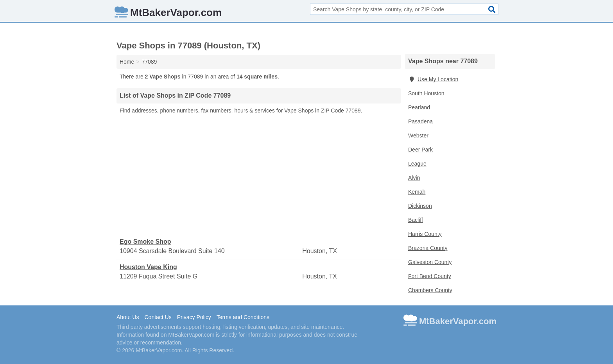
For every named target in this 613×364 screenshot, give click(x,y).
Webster (418, 136)
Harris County (425, 234)
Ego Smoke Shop (145, 242)
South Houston (426, 93)
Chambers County (430, 290)
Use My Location (433, 79)
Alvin (414, 178)
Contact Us (158, 317)
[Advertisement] (259, 176)
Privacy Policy (194, 317)
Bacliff (416, 220)
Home (127, 62)
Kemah (417, 192)
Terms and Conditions (243, 317)
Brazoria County (428, 248)
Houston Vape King (148, 267)
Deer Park (420, 150)
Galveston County (430, 262)
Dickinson (420, 206)
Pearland (419, 107)
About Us (128, 317)
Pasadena (420, 121)
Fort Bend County (430, 276)
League (417, 164)
